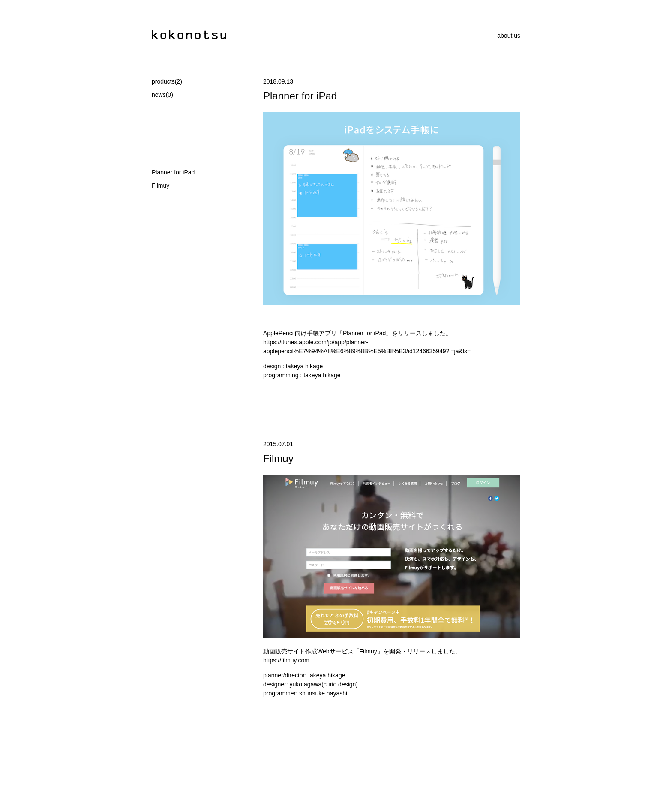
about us (509, 36)
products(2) (167, 81)
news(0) (162, 95)
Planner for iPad (173, 172)
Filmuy (160, 186)
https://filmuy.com (286, 660)
